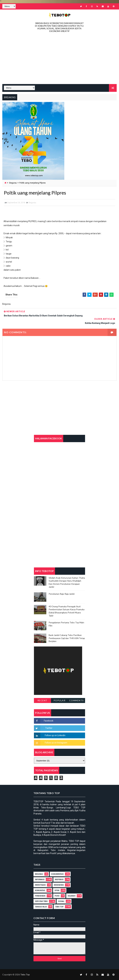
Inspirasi (59, 880)
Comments (77, 700)
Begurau (13, 183)
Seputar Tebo (41, 901)
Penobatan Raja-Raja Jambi (62, 594)
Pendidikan (40, 896)
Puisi (57, 896)
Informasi (40, 880)
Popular (60, 700)
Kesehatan (59, 885)
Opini (57, 890)
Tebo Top (59, 907)
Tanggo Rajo (41, 907)
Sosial (61, 901)
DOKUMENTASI (57, 874)
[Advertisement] (59, 59)
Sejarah (72, 896)
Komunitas (40, 890)
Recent (42, 700)
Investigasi (40, 885)
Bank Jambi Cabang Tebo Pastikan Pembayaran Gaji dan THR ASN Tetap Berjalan (67, 638)
